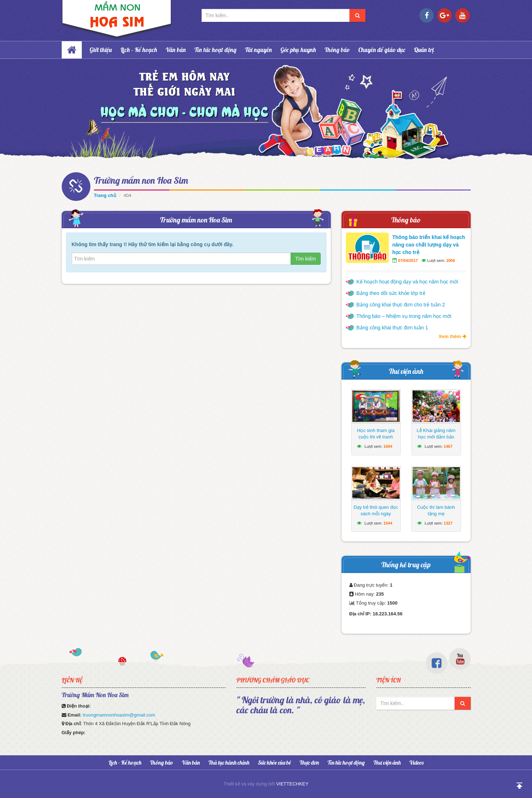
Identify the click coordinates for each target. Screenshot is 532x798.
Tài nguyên (258, 50)
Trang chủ (105, 195)
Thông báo (337, 50)
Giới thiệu (101, 50)
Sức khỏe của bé (274, 762)
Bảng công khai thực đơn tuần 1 (392, 328)
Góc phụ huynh (298, 50)
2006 (451, 260)
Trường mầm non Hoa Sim (141, 180)
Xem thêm (453, 336)
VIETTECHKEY (292, 784)
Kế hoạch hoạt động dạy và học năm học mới (408, 282)
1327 (448, 523)
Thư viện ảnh (406, 371)
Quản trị (424, 50)
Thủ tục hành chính (229, 762)
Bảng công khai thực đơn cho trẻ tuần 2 (401, 305)
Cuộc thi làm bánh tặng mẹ (436, 510)
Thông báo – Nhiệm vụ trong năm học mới (404, 316)
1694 (388, 446)
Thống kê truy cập (406, 565)
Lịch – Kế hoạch (139, 50)
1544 (388, 523)
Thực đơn (309, 762)
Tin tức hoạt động (215, 50)
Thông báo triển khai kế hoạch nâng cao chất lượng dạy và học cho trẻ (429, 245)
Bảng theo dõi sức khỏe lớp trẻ (391, 293)
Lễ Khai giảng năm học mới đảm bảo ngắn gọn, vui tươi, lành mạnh (436, 440)
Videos (416, 762)
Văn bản (176, 50)
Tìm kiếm (306, 259)
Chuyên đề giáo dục (382, 50)
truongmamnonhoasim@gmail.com (119, 715)
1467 (448, 446)
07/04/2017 (408, 260)
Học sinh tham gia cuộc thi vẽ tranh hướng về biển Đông (376, 437)
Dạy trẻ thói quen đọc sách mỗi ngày (376, 510)
